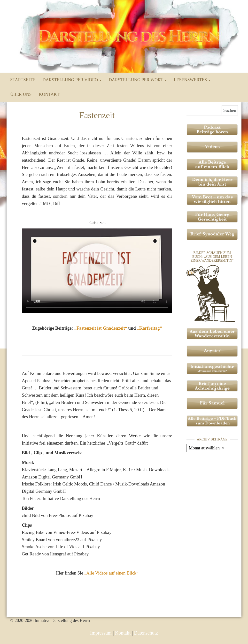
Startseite (23, 80)
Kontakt (49, 94)
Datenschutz (146, 633)
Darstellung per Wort (138, 80)
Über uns (21, 94)
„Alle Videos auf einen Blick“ (111, 573)
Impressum (101, 633)
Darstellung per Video (72, 80)
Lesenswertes (192, 80)
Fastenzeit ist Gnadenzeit (101, 328)
